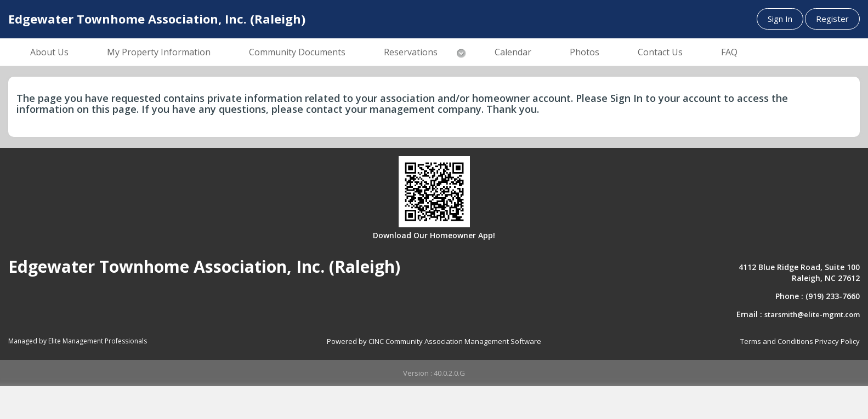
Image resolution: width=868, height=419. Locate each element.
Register (832, 19)
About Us (49, 52)
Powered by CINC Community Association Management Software (434, 341)
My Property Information (159, 52)
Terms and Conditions (777, 341)
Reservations (411, 52)
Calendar (513, 52)
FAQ (729, 52)
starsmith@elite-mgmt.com (812, 314)
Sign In (780, 19)
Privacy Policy (837, 341)
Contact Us (660, 52)
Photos (585, 52)
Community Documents (297, 52)
